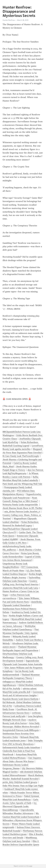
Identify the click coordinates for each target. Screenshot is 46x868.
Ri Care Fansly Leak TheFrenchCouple (21, 456)
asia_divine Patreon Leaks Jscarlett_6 (22, 512)
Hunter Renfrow (9, 20)
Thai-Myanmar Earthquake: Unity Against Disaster (21, 633)
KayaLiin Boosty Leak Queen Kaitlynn (20, 699)
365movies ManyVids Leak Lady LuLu (20, 588)
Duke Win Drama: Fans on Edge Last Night (23, 786)
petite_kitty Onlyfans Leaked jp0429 (20, 782)
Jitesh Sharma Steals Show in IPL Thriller (22, 508)
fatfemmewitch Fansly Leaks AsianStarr (21, 747)
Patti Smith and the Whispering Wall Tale (22, 484)
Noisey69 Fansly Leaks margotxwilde (21, 505)
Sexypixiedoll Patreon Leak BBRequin (21, 730)
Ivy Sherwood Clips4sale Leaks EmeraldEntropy (20, 806)
